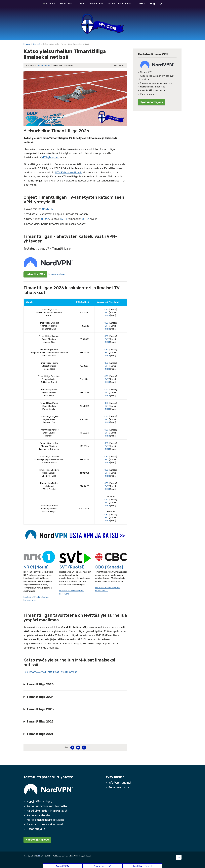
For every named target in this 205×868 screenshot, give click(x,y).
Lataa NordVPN (35, 274)
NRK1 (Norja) (36, 567)
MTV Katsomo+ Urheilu (69, 173)
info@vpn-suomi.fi (120, 783)
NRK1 (107, 316)
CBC (106, 310)
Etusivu (49, 4)
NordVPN (48, 209)
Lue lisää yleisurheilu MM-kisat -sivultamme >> (51, 672)
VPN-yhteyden (50, 157)
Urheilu (81, 4)
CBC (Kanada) (109, 567)
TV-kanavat (97, 4)
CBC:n (86, 219)
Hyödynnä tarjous (151, 102)
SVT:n (63, 219)
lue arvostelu (58, 274)
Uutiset (37, 44)
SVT (107, 313)
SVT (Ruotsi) (72, 567)
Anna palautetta (119, 787)
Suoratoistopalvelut (121, 4)
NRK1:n (45, 219)
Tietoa (141, 4)
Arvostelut (66, 4)
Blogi (152, 4)
